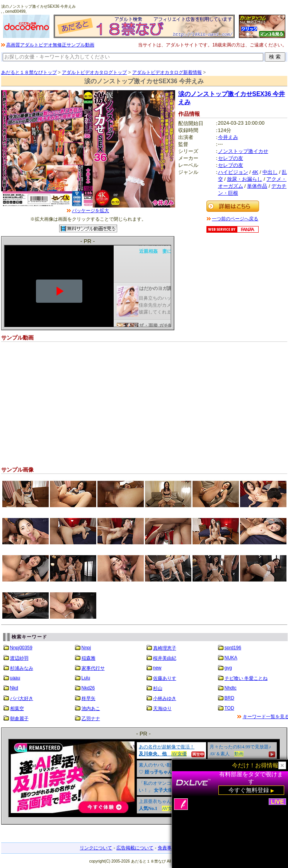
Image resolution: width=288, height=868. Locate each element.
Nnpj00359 (21, 648)
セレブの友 (231, 158)
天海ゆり (162, 708)
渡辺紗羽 (19, 658)
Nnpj (86, 648)
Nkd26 (88, 688)
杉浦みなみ (22, 668)
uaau (15, 678)
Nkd (14, 688)
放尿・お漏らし (245, 179)
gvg (228, 668)
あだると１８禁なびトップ (29, 72)
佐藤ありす (165, 678)
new (157, 668)
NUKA (231, 658)
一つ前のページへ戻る (235, 219)
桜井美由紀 (165, 658)
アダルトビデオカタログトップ (94, 72)
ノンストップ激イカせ (243, 151)
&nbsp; (144, 778)
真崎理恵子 (165, 648)
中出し (270, 172)
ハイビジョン (233, 172)
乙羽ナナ (91, 719)
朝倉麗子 (19, 719)
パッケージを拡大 (90, 211)
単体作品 (257, 186)
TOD (229, 708)
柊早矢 (89, 698)
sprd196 (233, 648)
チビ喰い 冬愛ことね (246, 678)
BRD (229, 698)
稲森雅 (89, 658)
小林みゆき (165, 698)
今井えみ (228, 137)
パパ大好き (22, 698)
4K (255, 172)
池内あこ (91, 708)
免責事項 (167, 848)
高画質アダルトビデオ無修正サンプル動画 (50, 45)
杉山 (158, 688)
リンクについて (96, 848)
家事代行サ (93, 668)
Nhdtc (231, 688)
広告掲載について (135, 848)
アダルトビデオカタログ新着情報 (167, 72)
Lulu (86, 678)
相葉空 (17, 708)
